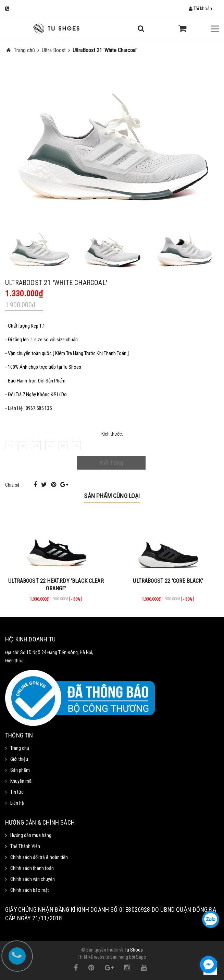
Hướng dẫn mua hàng (31, 835)
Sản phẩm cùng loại (112, 496)
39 (10, 446)
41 (36, 446)
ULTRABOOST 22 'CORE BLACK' (168, 581)
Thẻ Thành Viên (25, 846)
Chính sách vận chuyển (33, 879)
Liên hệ (17, 803)
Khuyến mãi (21, 781)
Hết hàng (111, 463)
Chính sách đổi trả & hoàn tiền (39, 857)
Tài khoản (200, 9)
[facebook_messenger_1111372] (209, 965)
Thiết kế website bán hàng (103, 957)
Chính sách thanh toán (32, 868)
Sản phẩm (20, 770)
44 (76, 446)
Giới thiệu (19, 759)
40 (23, 446)
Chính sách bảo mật (30, 890)
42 (50, 446)
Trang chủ (20, 748)
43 (63, 446)
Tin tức (17, 792)
